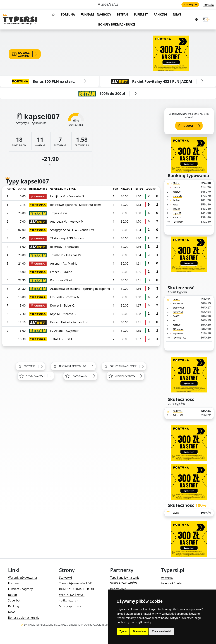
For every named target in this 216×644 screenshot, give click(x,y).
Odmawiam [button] (139, 631)
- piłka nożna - (68, 600)
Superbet (141, 14)
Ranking (160, 14)
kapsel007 (178, 333)
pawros (176, 187)
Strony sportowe (70, 606)
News (177, 14)
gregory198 (178, 308)
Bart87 (176, 316)
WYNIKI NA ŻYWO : (72, 595)
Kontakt (209, 5)
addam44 (177, 196)
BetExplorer (118, 589)
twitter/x (167, 578)
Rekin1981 (178, 415)
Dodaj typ (190, 5)
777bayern (178, 329)
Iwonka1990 (180, 338)
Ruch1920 (178, 303)
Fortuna (68, 14)
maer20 (177, 192)
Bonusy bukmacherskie (117, 24)
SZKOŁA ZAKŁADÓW (124, 583)
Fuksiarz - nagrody (96, 14)
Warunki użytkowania (22, 578)
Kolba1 (176, 205)
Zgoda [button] (123, 631)
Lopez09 (177, 213)
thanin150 (178, 312)
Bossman (179, 222)
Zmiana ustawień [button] (162, 631)
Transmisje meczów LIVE (75, 583)
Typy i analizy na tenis (125, 578)
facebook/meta (171, 583)
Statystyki (66, 578)
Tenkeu (176, 200)
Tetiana (176, 209)
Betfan (122, 14)
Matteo (177, 183)
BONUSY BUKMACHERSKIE (77, 589)
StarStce (177, 217)
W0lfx (176, 513)
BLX (175, 321)
